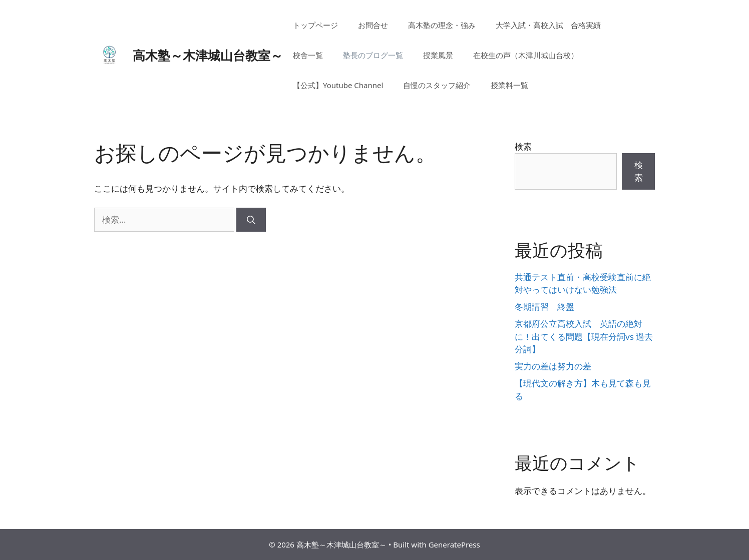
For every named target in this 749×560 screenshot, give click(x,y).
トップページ (315, 25)
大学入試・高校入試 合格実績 (548, 25)
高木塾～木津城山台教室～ (208, 55)
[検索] (251, 220)
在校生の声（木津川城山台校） (526, 55)
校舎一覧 (308, 55)
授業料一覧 (509, 85)
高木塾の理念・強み (442, 25)
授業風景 (438, 55)
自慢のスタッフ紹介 (437, 85)
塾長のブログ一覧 (373, 55)
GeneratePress (454, 544)
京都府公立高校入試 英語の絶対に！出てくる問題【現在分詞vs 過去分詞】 (584, 336)
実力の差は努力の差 (553, 366)
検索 (523, 146)
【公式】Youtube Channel (338, 85)
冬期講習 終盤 (544, 307)
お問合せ (373, 25)
